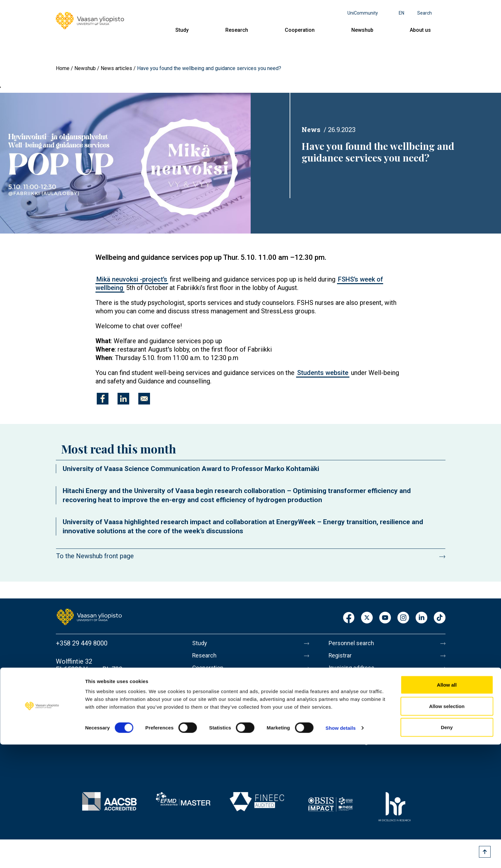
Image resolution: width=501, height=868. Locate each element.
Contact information (85, 695)
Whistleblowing (351, 752)
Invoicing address (354, 670)
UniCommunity (363, 13)
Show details (341, 851)
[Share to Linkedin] (123, 399)
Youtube (385, 618)
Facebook (349, 618)
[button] (125, 163)
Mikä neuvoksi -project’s (132, 279)
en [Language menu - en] (401, 13)
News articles (116, 68)
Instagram (403, 618)
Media (338, 684)
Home (63, 68)
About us (420, 30)
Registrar (342, 657)
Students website (323, 373)
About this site (349, 711)
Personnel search (353, 643)
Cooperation (300, 30)
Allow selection (447, 830)
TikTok (440, 618)
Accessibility (347, 739)
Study (182, 30)
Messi (337, 698)
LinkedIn (421, 618)
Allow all (447, 808)
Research (237, 30)
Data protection (351, 725)
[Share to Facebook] (103, 399)
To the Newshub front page (95, 556)
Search (425, 13)
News (311, 129)
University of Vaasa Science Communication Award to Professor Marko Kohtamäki (191, 469)
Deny (447, 851)
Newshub (362, 30)
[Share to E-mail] (144, 399)
